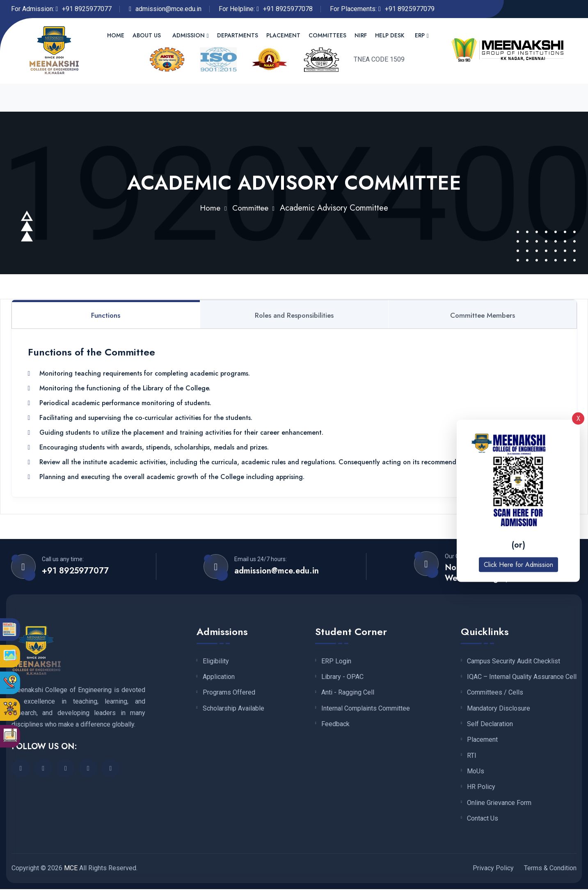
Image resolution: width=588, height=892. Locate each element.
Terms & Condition (550, 871)
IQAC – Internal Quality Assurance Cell (522, 678)
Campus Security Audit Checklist (514, 662)
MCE (71, 871)
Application (219, 678)
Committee (251, 208)
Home (116, 35)
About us (147, 35)
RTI (472, 757)
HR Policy (481, 789)
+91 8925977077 (87, 9)
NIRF (361, 35)
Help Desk (390, 35)
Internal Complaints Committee (366, 710)
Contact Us (483, 821)
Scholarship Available (233, 710)
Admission (189, 35)
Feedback (335, 725)
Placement (283, 35)
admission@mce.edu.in (168, 9)
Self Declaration (490, 725)
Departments (238, 35)
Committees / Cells (495, 694)
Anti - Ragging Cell (348, 694)
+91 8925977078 (288, 9)
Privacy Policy (493, 871)
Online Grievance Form (499, 805)
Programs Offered (229, 694)
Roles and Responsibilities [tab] (294, 315)
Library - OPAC (342, 678)
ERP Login (336, 662)
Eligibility (216, 662)
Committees (327, 35)
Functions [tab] (106, 315)
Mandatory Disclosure (499, 710)
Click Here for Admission (518, 565)
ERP (420, 35)
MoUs (476, 773)
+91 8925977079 (410, 9)
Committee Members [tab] (483, 315)
